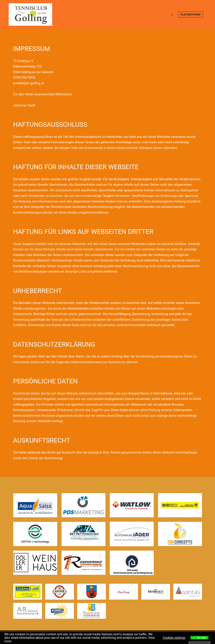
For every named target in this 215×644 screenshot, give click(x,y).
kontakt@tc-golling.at (28, 83)
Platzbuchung (191, 15)
